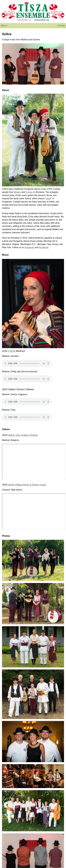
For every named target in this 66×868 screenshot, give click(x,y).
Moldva (17, 192)
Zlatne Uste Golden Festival (23, 435)
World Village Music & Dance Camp (27, 485)
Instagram (30, 247)
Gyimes (29, 192)
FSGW (12, 351)
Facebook (44, 247)
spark (48, 198)
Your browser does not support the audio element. (27, 363)
